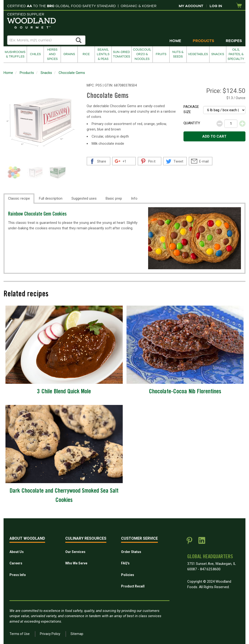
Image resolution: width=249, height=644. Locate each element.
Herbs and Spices (52, 54)
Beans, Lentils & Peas (103, 54)
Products (203, 41)
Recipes (234, 41)
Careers (16, 563)
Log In (216, 6)
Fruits (161, 54)
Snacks (218, 54)
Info (134, 198)
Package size (191, 109)
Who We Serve (76, 563)
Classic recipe (19, 198)
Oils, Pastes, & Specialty (236, 54)
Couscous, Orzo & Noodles (142, 54)
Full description (51, 198)
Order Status (131, 552)
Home (175, 41)
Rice (86, 54)
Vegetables (198, 54)
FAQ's (125, 563)
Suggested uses (84, 198)
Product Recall (133, 586)
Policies (128, 575)
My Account (191, 6)
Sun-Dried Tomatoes (122, 54)
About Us (17, 552)
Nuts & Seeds (178, 54)
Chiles (35, 54)
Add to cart (214, 136)
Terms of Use (20, 634)
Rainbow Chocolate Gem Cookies (37, 214)
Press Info (18, 575)
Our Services (75, 552)
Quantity (192, 123)
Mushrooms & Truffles (15, 54)
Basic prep (114, 198)
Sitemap (77, 634)
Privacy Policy (50, 634)
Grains (69, 54)
